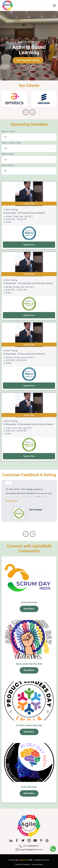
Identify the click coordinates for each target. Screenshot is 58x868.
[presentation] (26, 68)
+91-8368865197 (29, 846)
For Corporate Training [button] (28, 60)
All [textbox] (5, 137)
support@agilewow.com (29, 850)
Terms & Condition (22, 864)
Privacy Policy (37, 864)
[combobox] (29, 137)
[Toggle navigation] (54, 6)
